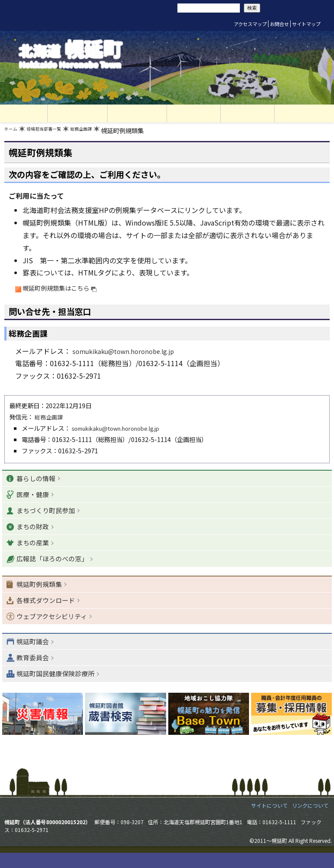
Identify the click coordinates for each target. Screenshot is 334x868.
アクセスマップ (250, 24)
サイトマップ (306, 24)
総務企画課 (105, 133)
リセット (127, 8)
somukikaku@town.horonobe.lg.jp (129, 354)
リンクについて (310, 820)
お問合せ (279, 24)
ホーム (13, 133)
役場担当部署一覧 (56, 133)
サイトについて (269, 820)
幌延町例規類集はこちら (65, 290)
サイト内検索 (164, 7)
